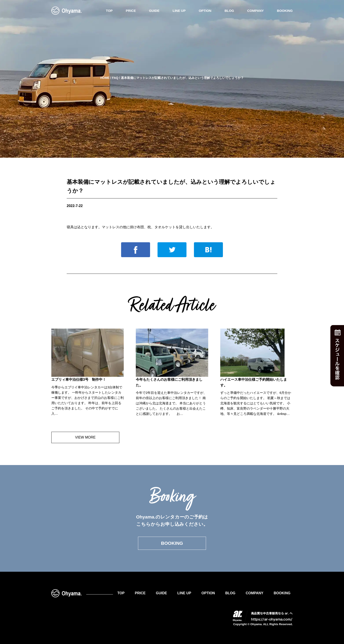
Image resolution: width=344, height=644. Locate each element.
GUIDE (154, 11)
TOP (109, 11)
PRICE (131, 11)
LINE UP (179, 11)
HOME (105, 78)
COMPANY (256, 11)
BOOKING (285, 11)
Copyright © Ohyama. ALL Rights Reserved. (263, 624)
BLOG (229, 11)
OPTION (205, 11)
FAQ (115, 78)
